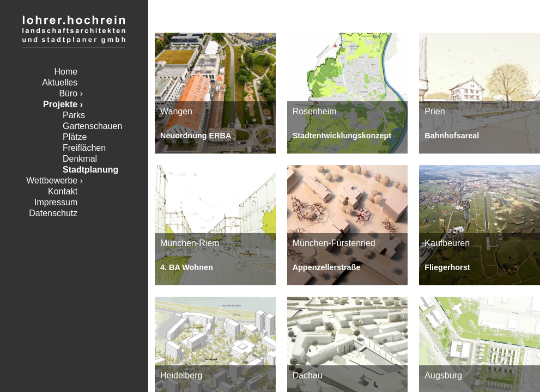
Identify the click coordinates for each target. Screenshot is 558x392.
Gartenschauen (92, 126)
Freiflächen (84, 148)
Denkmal (80, 159)
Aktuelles (60, 82)
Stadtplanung (90, 170)
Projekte (60, 104)
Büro (68, 93)
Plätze (75, 137)
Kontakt (63, 191)
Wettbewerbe (52, 180)
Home (66, 72)
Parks (74, 115)
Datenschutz (53, 213)
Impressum (56, 202)
